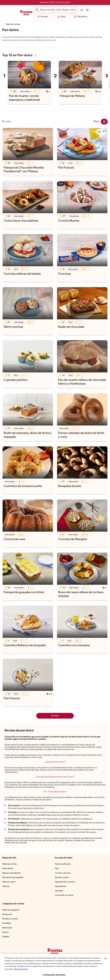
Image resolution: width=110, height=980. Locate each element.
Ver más (55, 716)
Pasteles (6, 937)
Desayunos (7, 914)
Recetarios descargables (13, 877)
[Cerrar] (105, 970)
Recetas (43, 17)
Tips (57, 868)
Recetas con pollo (10, 919)
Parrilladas (7, 923)
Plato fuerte (7, 928)
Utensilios (59, 891)
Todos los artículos (63, 864)
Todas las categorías (11, 910)
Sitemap (6, 886)
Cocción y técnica (63, 873)
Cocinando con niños (64, 895)
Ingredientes (61, 886)
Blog (62, 17)
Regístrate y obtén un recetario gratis (55, 2)
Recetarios (81, 17)
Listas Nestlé (8, 868)
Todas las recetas (13, 24)
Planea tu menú (9, 882)
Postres (5, 932)
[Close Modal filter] (104, 122)
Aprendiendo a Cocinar (65, 882)
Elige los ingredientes (12, 873)
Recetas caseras (62, 877)
